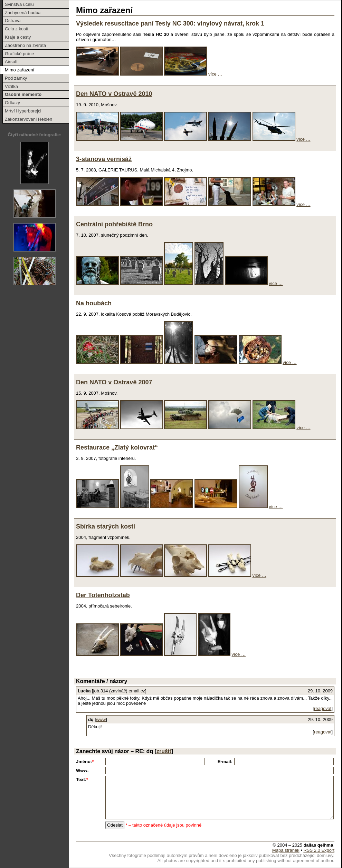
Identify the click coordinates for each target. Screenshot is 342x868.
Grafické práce (20, 54)
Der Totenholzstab (103, 595)
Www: (82, 771)
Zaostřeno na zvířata (25, 45)
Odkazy (12, 103)
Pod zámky (16, 78)
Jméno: (85, 762)
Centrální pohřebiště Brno (114, 224)
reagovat (323, 708)
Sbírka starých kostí (106, 526)
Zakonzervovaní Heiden (28, 119)
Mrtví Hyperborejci (23, 111)
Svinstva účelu (19, 4)
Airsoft (11, 62)
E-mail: (225, 762)
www (101, 719)
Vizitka (11, 86)
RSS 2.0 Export (319, 850)
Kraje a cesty (18, 37)
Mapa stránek (286, 850)
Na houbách (94, 303)
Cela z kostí (17, 29)
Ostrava (13, 21)
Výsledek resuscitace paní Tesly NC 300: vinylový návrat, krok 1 (170, 23)
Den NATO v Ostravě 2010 (114, 94)
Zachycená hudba (23, 13)
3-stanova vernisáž (104, 159)
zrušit (164, 751)
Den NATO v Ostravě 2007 (114, 382)
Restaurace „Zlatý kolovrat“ (117, 447)
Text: (82, 780)
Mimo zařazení (20, 70)
